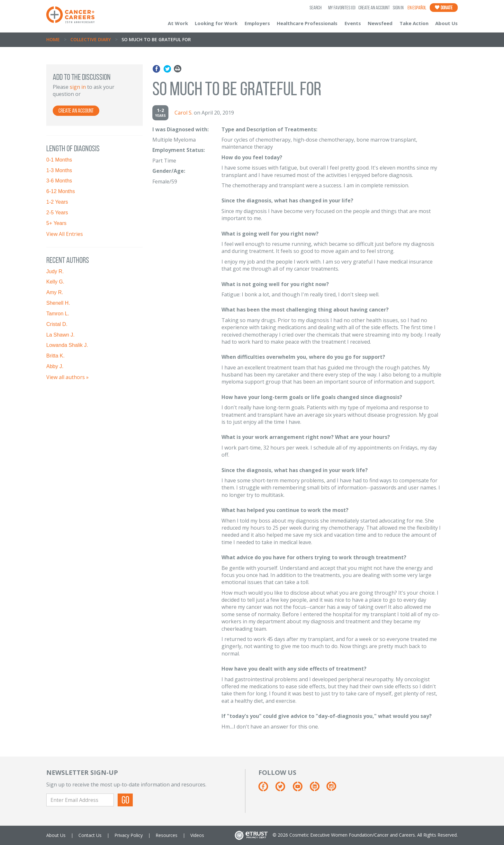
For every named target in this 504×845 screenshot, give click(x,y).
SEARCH (316, 8)
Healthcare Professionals (307, 23)
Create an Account (374, 8)
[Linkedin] (318, 789)
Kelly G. (55, 282)
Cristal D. (57, 324)
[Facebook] (266, 789)
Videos (197, 835)
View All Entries (65, 234)
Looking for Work (216, 23)
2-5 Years (57, 213)
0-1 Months (59, 160)
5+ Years (56, 223)
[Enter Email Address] (80, 800)
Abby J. (55, 366)
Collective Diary (91, 39)
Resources (166, 835)
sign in (78, 87)
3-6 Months (59, 181)
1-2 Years (57, 202)
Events (353, 23)
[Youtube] (301, 789)
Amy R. (55, 292)
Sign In (398, 8)
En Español (417, 8)
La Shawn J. (60, 335)
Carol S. (184, 113)
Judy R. (55, 271)
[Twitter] (283, 789)
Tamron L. (58, 314)
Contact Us (90, 835)
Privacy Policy (129, 835)
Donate (444, 8)
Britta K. (55, 356)
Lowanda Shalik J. (67, 345)
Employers (257, 23)
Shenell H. (58, 303)
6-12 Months (61, 191)
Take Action (414, 23)
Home (53, 39)
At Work (178, 23)
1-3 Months (59, 170)
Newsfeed (380, 23)
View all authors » (67, 377)
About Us (446, 23)
